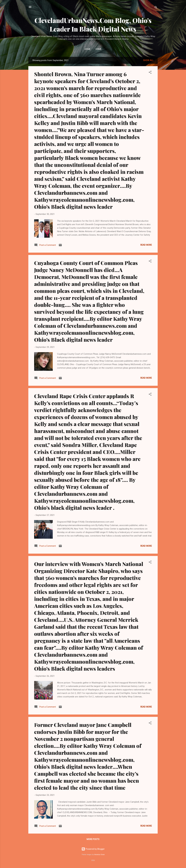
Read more (146, 245)
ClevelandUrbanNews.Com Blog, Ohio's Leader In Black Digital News (93, 25)
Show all (148, 60)
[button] (150, 73)
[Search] (156, 8)
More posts (93, 839)
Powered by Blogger (93, 849)
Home (87, 49)
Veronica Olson (99, 855)
